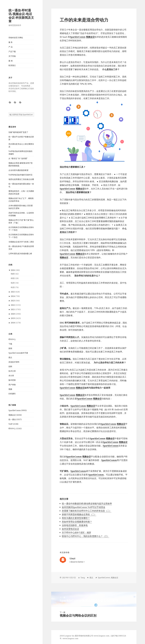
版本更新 (12, 380)
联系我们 (12, 65)
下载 (10, 344)
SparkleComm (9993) (18, 410)
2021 (13, 309)
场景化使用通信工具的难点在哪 (21, 179)
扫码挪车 (12, 394)
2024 (13, 296)
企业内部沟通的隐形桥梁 (18, 170)
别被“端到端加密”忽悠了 (18, 132)
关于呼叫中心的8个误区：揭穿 (76, 533)
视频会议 (80, 388)
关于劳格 (12, 56)
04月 (13, 274)
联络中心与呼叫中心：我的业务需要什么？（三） (86, 536)
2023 (13, 301)
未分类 (11, 376)
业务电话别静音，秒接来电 (75, 525)
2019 (13, 318)
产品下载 (12, 51)
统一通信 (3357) (15, 419)
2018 (13, 323)
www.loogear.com (70, 638)
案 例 (11, 61)
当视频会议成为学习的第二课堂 (21, 242)
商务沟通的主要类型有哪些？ (76, 518)
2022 (13, 305)
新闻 (10, 348)
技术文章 (12, 371)
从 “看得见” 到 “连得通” (18, 158)
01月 (13, 287)
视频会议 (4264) (15, 415)
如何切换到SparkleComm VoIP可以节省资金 (84, 507)
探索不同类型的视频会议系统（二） (79, 514)
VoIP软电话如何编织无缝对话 (20, 175)
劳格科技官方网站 (16, 38)
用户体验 (12, 385)
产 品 (11, 47)
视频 (10, 389)
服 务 (11, 42)
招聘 (10, 366)
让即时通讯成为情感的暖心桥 (20, 254)
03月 (13, 278)
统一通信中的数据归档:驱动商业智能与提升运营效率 (87, 504)
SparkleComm (67, 388)
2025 (13, 292)
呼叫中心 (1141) (15, 429)
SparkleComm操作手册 (18, 353)
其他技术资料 (14, 362)
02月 (13, 283)
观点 (10, 357)
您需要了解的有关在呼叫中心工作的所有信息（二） (87, 511)
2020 (13, 314)
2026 (13, 270)
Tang (83, 578)
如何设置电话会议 (70, 529)
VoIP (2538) (13, 424)
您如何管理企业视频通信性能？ (77, 522)
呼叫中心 (12, 339)
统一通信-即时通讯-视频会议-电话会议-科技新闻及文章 (21, 16)
